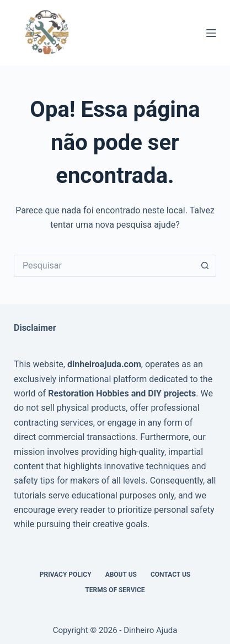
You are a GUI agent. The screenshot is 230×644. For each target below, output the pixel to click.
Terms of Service (115, 590)
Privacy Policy (66, 575)
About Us (121, 575)
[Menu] (211, 33)
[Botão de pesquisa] (205, 266)
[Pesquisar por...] (104, 266)
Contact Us (170, 575)
